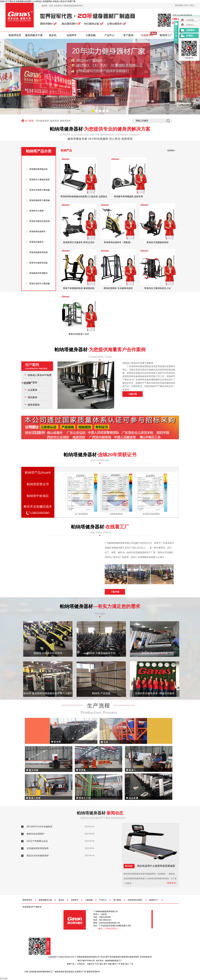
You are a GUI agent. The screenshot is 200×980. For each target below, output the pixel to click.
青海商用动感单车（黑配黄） (118, 242)
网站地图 (179, 5)
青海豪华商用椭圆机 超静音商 (129, 197)
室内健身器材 (43, 121)
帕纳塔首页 (15, 35)
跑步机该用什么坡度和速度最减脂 (149, 866)
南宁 (106, 964)
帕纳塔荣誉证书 (38, 484)
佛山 (101, 964)
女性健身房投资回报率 (38, 848)
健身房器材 (65, 121)
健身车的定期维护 (35, 834)
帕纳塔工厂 (166, 35)
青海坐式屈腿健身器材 (157, 242)
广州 (118, 964)
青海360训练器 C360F (79, 334)
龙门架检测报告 (116, 514)
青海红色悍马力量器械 (40, 284)
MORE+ (171, 150)
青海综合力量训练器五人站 (157, 288)
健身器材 (54, 121)
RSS (186, 5)
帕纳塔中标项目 (38, 496)
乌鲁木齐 (91, 964)
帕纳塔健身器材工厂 (114, 961)
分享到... (190, 36)
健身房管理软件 (93, 972)
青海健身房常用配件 (39, 273)
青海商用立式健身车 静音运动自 (79, 242)
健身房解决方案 (34, 35)
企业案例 (32, 390)
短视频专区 (147, 35)
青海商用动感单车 (37, 232)
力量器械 (91, 35)
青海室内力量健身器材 (40, 180)
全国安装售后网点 (135, 900)
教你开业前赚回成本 (38, 510)
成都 (110, 964)
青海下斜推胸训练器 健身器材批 (79, 288)
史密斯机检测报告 (81, 514)
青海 (123, 964)
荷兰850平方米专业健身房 (39, 827)
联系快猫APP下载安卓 (32, 907)
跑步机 (53, 35)
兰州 (97, 964)
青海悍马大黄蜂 (36, 211)
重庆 (114, 964)
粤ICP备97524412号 (86, 961)
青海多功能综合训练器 (40, 221)
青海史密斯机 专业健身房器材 (118, 288)
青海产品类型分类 (37, 161)
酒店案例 (32, 397)
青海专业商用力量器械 (40, 190)
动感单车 (72, 35)
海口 (127, 964)
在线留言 (191, 30)
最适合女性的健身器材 (38, 856)
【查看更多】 (171, 883)
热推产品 (71, 964)
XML (191, 5)
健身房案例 (34, 405)
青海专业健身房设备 (39, 263)
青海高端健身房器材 (39, 252)
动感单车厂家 (80, 972)
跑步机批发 (69, 972)
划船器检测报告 (151, 514)
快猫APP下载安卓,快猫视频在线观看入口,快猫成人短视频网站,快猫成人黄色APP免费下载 (38, 1)
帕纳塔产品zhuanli (38, 473)
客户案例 (128, 35)
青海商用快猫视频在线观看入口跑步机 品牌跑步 (84, 197)
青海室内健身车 (36, 242)
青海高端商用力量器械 (40, 200)
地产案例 (32, 382)
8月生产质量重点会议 (37, 841)
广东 (131, 964)
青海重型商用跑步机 (39, 169)
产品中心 (109, 35)
